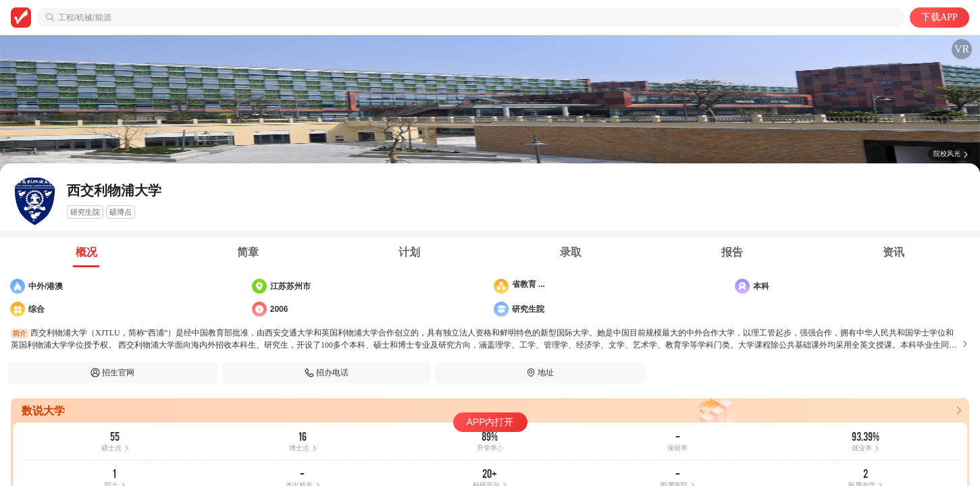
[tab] (86, 252)
